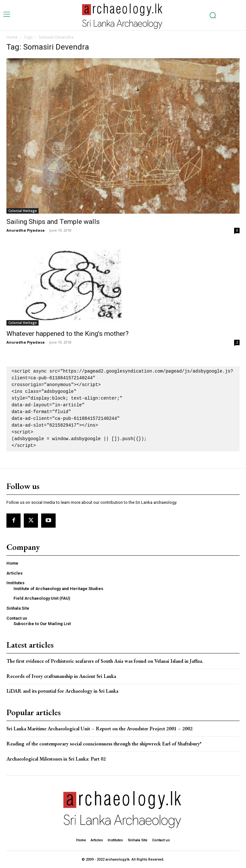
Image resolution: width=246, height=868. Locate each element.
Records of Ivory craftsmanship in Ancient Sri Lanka (61, 676)
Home (12, 37)
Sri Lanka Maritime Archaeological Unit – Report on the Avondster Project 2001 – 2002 (100, 729)
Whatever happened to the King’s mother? (68, 334)
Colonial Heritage (23, 211)
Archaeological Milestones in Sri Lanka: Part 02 (56, 759)
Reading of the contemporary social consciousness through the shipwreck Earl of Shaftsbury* (104, 744)
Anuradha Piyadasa (26, 230)
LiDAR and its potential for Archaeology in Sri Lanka (62, 691)
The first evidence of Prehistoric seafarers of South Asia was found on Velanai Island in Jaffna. (105, 661)
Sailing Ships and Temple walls (53, 222)
